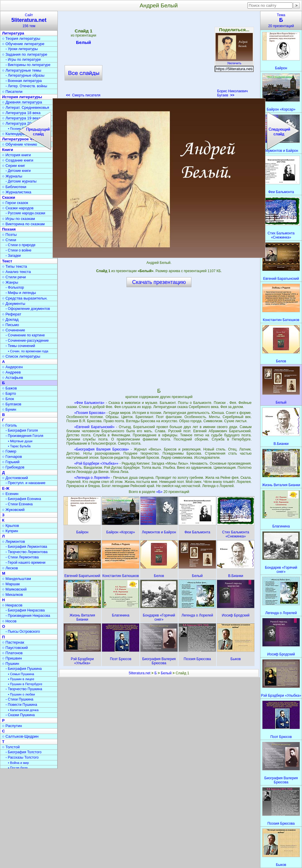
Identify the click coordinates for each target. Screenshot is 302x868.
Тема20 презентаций (281, 20)
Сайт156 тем (29, 20)
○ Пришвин (12, 658)
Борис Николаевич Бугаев (232, 93)
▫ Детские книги (18, 171)
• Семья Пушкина (21, 674)
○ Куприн (10, 531)
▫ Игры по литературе (23, 60)
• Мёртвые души (20, 441)
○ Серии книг (14, 166)
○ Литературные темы (22, 70)
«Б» (160, 492)
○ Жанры (10, 282)
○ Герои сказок (15, 203)
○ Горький (11, 462)
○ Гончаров (12, 457)
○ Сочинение (14, 330)
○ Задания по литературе (25, 54)
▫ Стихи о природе (20, 245)
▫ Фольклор (15, 287)
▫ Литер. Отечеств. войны (26, 86)
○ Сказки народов (18, 208)
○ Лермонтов (14, 541)
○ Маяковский (14, 589)
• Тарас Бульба (19, 446)
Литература (13, 33)
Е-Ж (6, 488)
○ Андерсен (12, 367)
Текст (7, 261)
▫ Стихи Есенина (19, 504)
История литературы (22, 97)
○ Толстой (11, 747)
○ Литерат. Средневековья (26, 107)
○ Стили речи (14, 277)
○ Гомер (9, 451)
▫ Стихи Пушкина (19, 699)
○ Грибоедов (13, 467)
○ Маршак (11, 584)
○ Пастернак (13, 642)
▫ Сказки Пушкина (20, 715)
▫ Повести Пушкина (21, 705)
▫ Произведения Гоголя (24, 436)
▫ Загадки (13, 256)
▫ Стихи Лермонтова (22, 557)
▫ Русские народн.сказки (25, 213)
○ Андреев (12, 372)
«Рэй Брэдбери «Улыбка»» (96, 463)
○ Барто (9, 393)
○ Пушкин (11, 664)
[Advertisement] (159, 56)
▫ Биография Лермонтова (26, 547)
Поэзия (9, 229)
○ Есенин (10, 494)
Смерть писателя (83, 95)
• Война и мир (18, 763)
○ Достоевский (15, 478)
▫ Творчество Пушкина (24, 689)
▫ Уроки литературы (22, 49)
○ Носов (9, 621)
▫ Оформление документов (28, 309)
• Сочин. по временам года (28, 351)
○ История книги (17, 155)
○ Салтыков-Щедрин (20, 736)
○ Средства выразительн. (25, 298)
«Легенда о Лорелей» (92, 478)
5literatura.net (140, 673)
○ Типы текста (15, 266)
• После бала (18, 768)
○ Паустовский (15, 648)
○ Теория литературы (21, 38)
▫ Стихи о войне (18, 250)
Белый (84, 43)
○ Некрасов (12, 605)
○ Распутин (12, 726)
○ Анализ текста (16, 272)
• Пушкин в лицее (21, 679)
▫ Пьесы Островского (23, 632)
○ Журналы (12, 176)
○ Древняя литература (22, 102)
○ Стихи (9, 240)
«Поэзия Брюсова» (90, 413)
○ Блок (8, 399)
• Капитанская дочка (23, 710)
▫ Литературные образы (25, 75)
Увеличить (234, 62)
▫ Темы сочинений (20, 346)
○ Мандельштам (17, 579)
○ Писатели (12, 92)
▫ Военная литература (24, 81)
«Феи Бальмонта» (89, 403)
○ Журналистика (17, 192)
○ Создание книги (18, 160)
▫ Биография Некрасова (25, 610)
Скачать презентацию (159, 282)
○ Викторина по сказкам (23, 224)
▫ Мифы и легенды (21, 293)
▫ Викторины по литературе (28, 65)
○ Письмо (11, 325)
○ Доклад (10, 319)
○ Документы (14, 304)
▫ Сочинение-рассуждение (27, 341)
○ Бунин (9, 409)
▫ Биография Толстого (24, 752)
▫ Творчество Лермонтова (27, 552)
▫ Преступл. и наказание (26, 483)
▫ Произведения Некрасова (28, 616)
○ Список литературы (21, 356)
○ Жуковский (13, 510)
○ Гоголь (10, 425)
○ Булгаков (12, 404)
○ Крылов (10, 526)
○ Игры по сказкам (18, 219)
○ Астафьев (13, 378)
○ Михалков (13, 595)
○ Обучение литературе (23, 44)
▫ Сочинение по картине (25, 335)
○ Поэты (9, 235)
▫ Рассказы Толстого (22, 757)
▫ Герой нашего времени (26, 563)
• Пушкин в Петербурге (25, 684)
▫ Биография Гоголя (22, 430)
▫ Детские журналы (21, 181)
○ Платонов (12, 653)
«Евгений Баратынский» (95, 427)
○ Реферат (12, 314)
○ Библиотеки (14, 187)
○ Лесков (10, 568)
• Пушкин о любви (21, 694)
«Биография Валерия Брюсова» (102, 449)
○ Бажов (9, 388)
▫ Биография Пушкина (24, 669)
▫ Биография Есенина (23, 499)
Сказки (9, 197)
